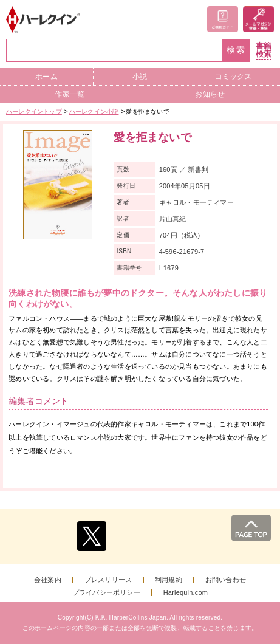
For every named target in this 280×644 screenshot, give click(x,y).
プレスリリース (108, 580)
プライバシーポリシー (106, 593)
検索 (236, 50)
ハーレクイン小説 (94, 111)
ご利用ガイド (223, 19)
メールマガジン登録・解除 (258, 19)
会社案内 (48, 580)
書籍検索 (264, 50)
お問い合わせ (226, 580)
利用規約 (169, 580)
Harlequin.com (186, 593)
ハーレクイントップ (34, 111)
